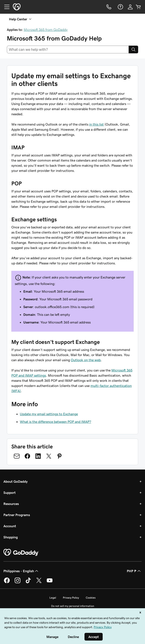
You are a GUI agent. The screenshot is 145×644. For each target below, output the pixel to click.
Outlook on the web (86, 360)
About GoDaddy (16, 481)
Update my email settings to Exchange (49, 414)
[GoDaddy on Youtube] (50, 583)
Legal (53, 598)
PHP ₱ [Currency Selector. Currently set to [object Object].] (134, 571)
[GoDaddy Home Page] (21, 553)
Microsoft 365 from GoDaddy (46, 30)
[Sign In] (130, 7)
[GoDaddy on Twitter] (39, 583)
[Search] (133, 49)
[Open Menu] (5, 7)
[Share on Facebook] (27, 456)
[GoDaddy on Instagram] (18, 583)
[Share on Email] (17, 456)
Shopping (11, 537)
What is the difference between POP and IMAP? (55, 422)
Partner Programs (17, 515)
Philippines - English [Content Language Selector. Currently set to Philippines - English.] (21, 571)
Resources (11, 504)
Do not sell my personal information (73, 606)
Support (10, 493)
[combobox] (68, 49)
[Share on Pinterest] (59, 456)
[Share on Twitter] (49, 456)
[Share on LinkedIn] (38, 456)
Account (10, 526)
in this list (96, 124)
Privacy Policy (71, 598)
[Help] (120, 7)
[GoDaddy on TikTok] (28, 583)
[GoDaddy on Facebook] (7, 583)
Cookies (91, 598)
